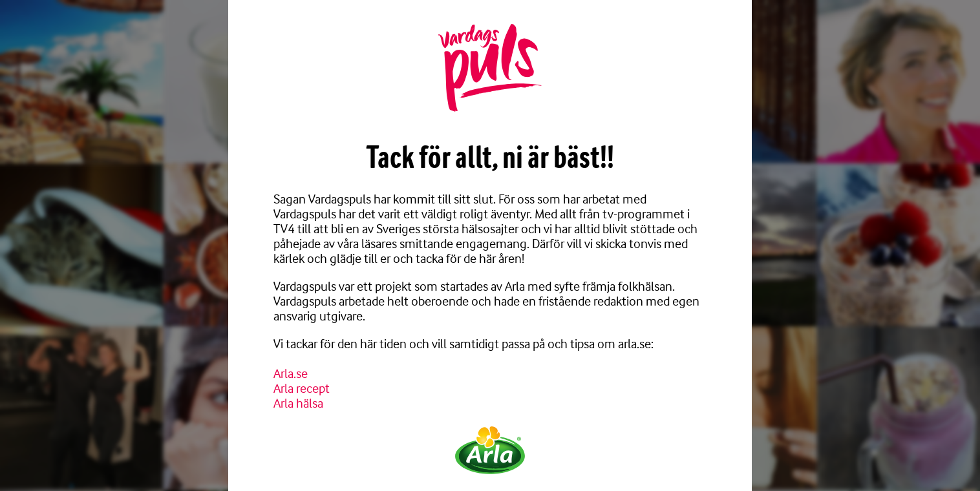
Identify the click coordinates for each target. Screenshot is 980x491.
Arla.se (291, 374)
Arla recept (302, 389)
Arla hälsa (298, 403)
